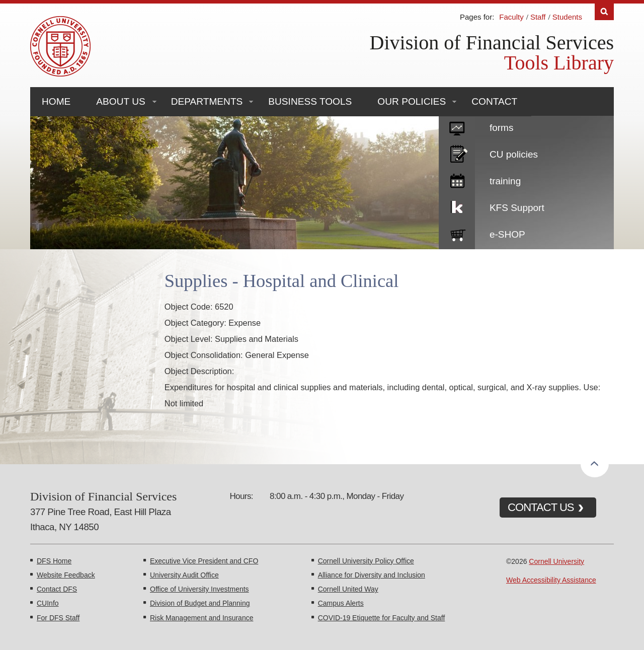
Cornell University (556, 561)
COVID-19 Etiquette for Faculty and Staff (382, 618)
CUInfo (48, 603)
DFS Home (54, 561)
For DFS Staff (58, 618)
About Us (120, 101)
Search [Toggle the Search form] (604, 12)
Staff (538, 17)
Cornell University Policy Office (366, 561)
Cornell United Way (348, 589)
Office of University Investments (199, 589)
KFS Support (517, 208)
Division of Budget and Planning (200, 603)
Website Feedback (66, 575)
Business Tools (310, 101)
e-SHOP (507, 234)
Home (56, 101)
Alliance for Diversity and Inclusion (372, 575)
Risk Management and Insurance (202, 618)
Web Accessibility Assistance (551, 580)
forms (502, 128)
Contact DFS (57, 589)
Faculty (511, 17)
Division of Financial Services (492, 43)
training (505, 181)
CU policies (514, 154)
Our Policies (412, 101)
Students (567, 17)
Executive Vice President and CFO (204, 561)
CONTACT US (541, 507)
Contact (494, 101)
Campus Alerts (341, 603)
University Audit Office (184, 575)
